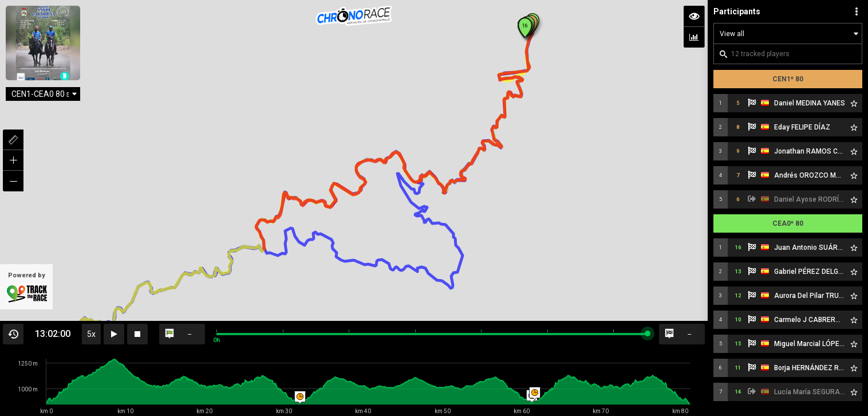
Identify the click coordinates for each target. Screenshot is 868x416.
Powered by (26, 288)
